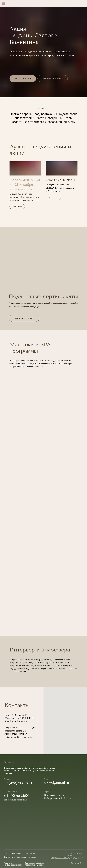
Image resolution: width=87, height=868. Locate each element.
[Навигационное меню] (4, 4)
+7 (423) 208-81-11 (19, 783)
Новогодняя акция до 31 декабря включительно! (25, 185)
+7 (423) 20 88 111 (19, 715)
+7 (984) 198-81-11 (25, 718)
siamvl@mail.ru (19, 721)
